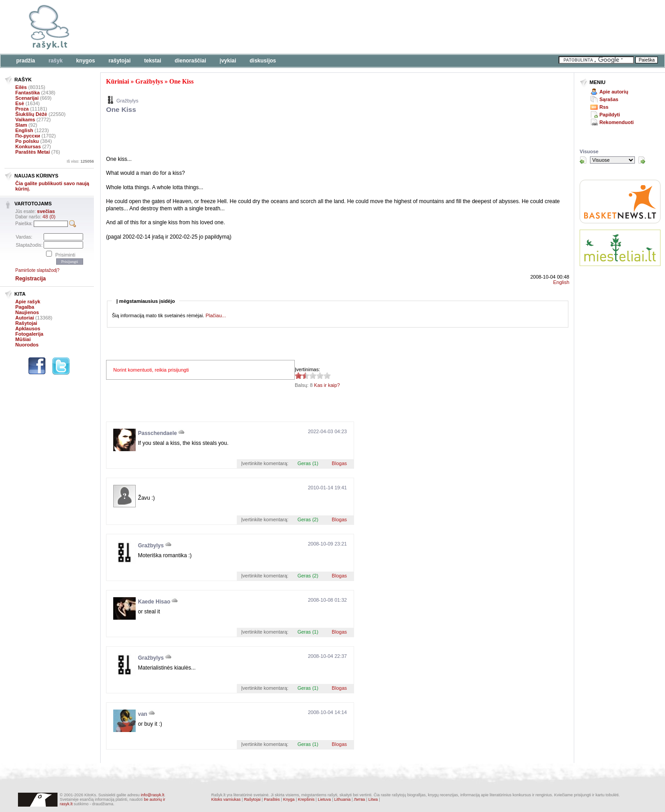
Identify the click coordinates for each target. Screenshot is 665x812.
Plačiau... (215, 315)
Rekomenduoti (616, 122)
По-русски (28, 136)
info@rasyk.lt (152, 795)
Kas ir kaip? (327, 385)
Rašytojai (119, 61)
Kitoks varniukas (226, 799)
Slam (21, 125)
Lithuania (343, 799)
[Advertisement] (276, 27)
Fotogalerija (29, 334)
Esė (20, 103)
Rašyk (55, 61)
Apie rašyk (28, 302)
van (143, 714)
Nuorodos (27, 345)
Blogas (339, 463)
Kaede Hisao (154, 602)
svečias (46, 211)
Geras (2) (308, 519)
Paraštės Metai (33, 152)
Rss (604, 107)
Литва (360, 799)
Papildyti (610, 115)
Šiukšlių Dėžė (31, 114)
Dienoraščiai (191, 61)
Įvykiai (228, 61)
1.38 (298, 375)
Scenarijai (27, 98)
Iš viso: (80, 161)
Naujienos (27, 312)
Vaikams (25, 120)
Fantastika (27, 93)
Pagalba (25, 307)
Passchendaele (157, 433)
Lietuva (324, 799)
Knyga (289, 799)
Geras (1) (308, 463)
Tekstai (153, 61)
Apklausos (28, 328)
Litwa (373, 799)
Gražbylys (149, 82)
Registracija (31, 279)
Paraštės (272, 799)
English (24, 130)
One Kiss (182, 82)
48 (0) (49, 217)
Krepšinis (306, 799)
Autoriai (25, 318)
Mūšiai (23, 339)
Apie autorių (614, 92)
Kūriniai (117, 82)
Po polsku (27, 141)
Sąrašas (609, 99)
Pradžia (26, 61)
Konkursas (28, 146)
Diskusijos (263, 61)
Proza (22, 109)
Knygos (85, 61)
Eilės (21, 87)
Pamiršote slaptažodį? (37, 270)
